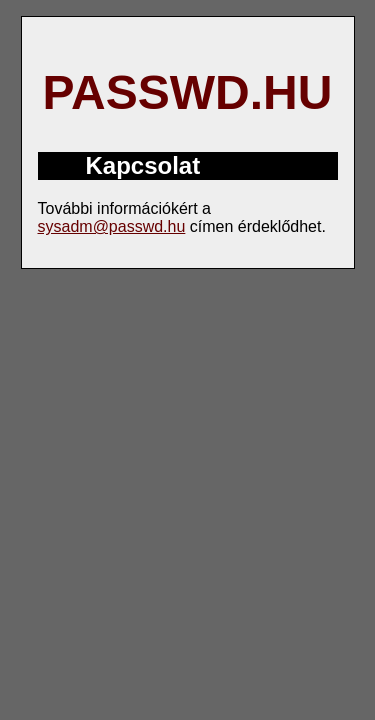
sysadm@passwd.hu (112, 226)
